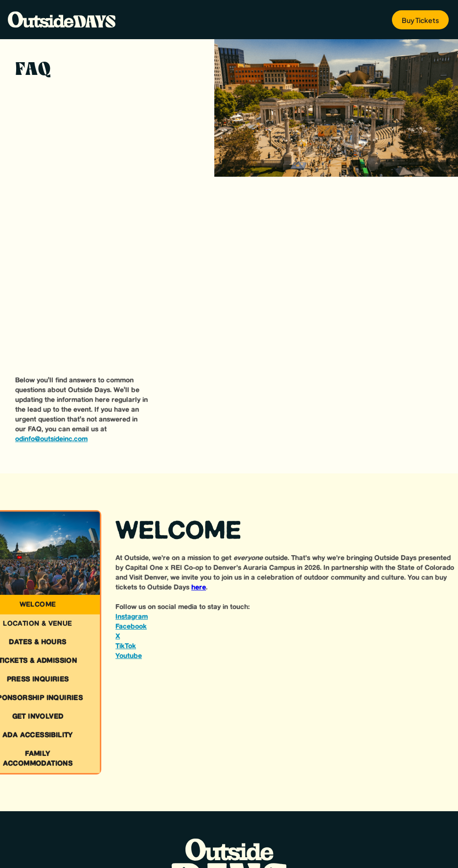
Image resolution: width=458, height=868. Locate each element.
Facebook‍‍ (131, 627)
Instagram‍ (132, 617)
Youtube (129, 656)
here (199, 587)
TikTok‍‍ (126, 646)
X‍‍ (118, 636)
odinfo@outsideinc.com (51, 439)
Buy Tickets (420, 20)
